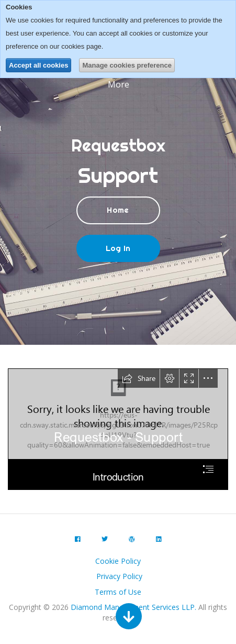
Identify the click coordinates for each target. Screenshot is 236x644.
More (120, 84)
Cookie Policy (118, 561)
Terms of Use (118, 592)
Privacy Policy (119, 576)
